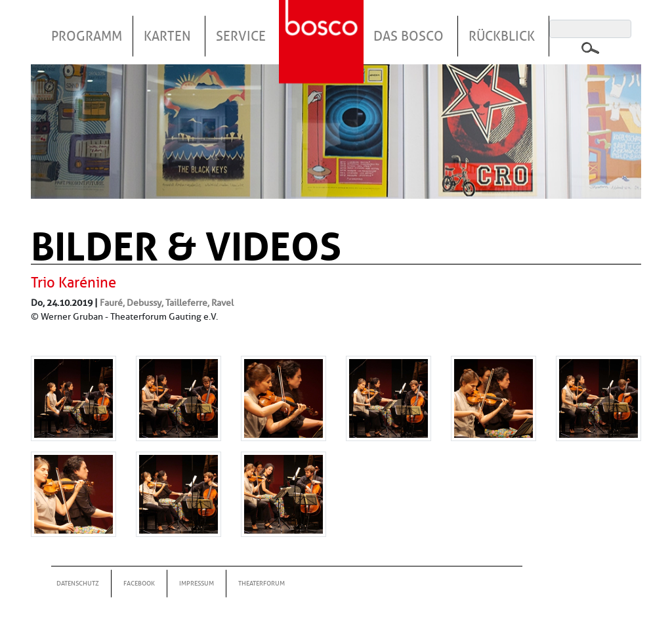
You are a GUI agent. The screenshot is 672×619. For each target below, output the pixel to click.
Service (241, 36)
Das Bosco (409, 36)
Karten (167, 36)
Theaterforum (262, 583)
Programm (87, 36)
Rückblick (502, 36)
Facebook (139, 583)
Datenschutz (78, 583)
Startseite (323, 26)
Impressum (197, 583)
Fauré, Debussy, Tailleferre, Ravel (167, 303)
